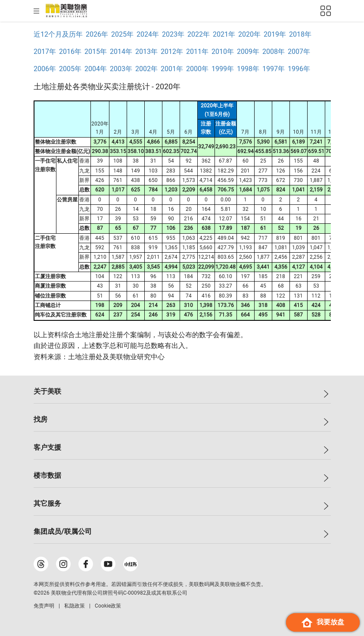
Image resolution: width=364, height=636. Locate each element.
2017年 (45, 52)
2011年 (197, 52)
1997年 (274, 69)
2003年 (121, 69)
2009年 (248, 52)
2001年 (172, 69)
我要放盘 (323, 622)
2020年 (249, 34)
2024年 (148, 34)
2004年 (96, 69)
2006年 (45, 69)
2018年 (300, 34)
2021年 (224, 34)
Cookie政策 (108, 606)
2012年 (172, 52)
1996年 (299, 69)
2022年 (199, 34)
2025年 (122, 34)
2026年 (97, 34)
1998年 (248, 69)
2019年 (275, 34)
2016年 (70, 52)
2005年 (70, 69)
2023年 (173, 34)
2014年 (121, 52)
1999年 (223, 69)
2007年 (299, 52)
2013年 (146, 52)
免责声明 (44, 606)
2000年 (197, 69)
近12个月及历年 (58, 34)
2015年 (96, 52)
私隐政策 (75, 606)
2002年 (146, 69)
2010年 (223, 52)
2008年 (274, 52)
